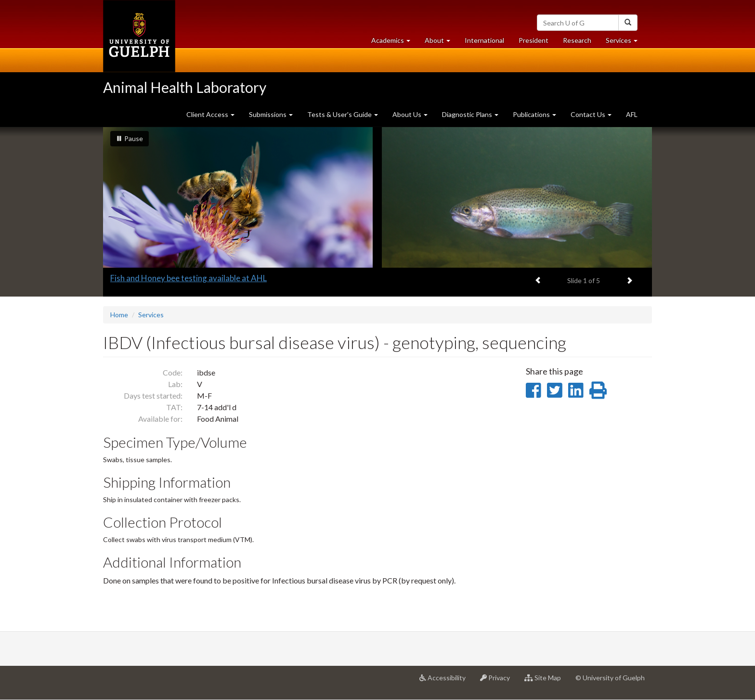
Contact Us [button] (591, 114)
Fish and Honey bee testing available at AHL (189, 278)
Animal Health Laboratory (185, 87)
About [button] (441, 43)
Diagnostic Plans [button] (470, 114)
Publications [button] (534, 114)
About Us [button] (410, 114)
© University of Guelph (610, 678)
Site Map (546, 681)
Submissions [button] (271, 114)
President (534, 40)
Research (581, 43)
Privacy (499, 681)
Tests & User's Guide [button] (343, 114)
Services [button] (625, 43)
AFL (632, 114)
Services (151, 315)
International (484, 40)
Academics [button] (394, 43)
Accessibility (446, 681)
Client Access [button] (210, 114)
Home (119, 315)
